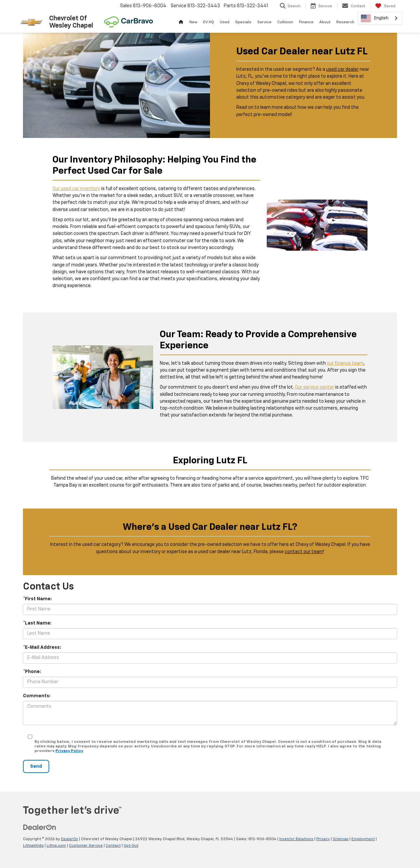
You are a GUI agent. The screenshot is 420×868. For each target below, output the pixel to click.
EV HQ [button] (209, 22)
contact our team (304, 552)
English (375, 18)
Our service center (315, 387)
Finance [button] (306, 22)
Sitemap (341, 839)
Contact (113, 846)
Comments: (37, 696)
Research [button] (345, 22)
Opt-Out (131, 846)
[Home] (181, 22)
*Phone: (32, 672)
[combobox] (380, 18)
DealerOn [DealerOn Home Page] (70, 839)
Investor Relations (296, 839)
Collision (285, 22)
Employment (363, 839)
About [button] (325, 22)
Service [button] (264, 22)
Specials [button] (243, 22)
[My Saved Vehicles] (385, 6)
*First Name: (37, 599)
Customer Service (86, 846)
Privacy (323, 839)
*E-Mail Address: (42, 647)
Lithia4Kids (33, 846)
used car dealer (342, 69)
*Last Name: (37, 623)
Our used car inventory (76, 189)
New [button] (193, 22)
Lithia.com (56, 846)
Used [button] (225, 22)
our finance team (345, 363)
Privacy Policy (69, 751)
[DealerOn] (40, 827)
